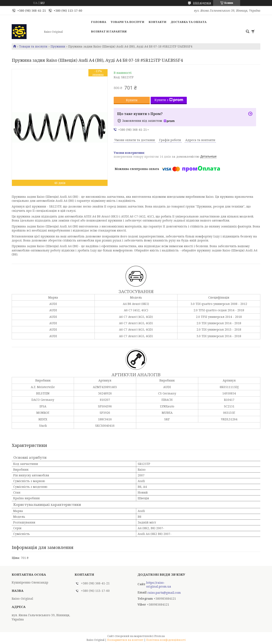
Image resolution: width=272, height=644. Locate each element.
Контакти (157, 22)
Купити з (169, 100)
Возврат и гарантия (109, 31)
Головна (99, 22)
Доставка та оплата (189, 22)
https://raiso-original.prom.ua (159, 585)
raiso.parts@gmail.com (164, 593)
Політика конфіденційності (166, 640)
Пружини (58, 46)
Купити (132, 100)
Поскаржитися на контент (125, 640)
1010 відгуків (202, 3)
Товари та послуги (127, 22)
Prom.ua (159, 636)
